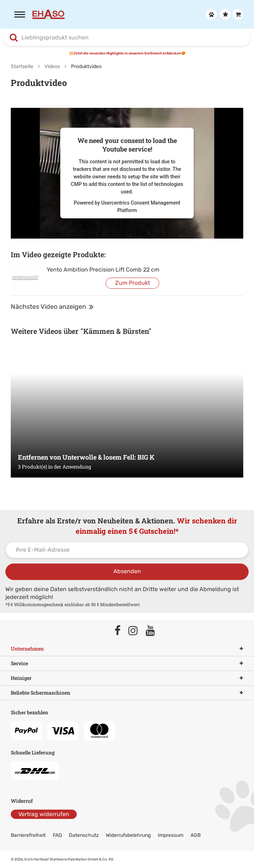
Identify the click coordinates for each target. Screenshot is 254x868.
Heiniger (127, 678)
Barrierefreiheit (28, 835)
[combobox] (127, 38)
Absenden (127, 571)
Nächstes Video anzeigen (52, 307)
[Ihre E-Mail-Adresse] (127, 550)
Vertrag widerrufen (44, 814)
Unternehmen (127, 649)
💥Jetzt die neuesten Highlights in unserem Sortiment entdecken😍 (127, 53)
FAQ (57, 835)
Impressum (171, 835)
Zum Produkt (133, 283)
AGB (196, 835)
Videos (52, 66)
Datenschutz (84, 835)
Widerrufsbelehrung (128, 835)
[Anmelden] (210, 14)
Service (127, 663)
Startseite (22, 66)
